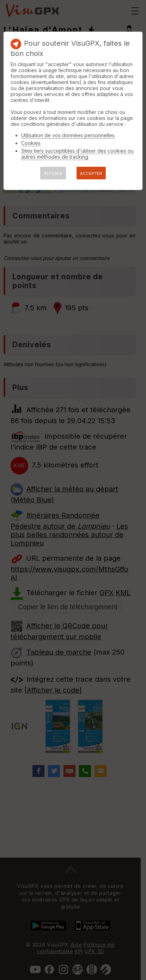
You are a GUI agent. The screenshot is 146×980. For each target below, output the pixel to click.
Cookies (31, 143)
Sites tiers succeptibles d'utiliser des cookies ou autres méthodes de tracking (77, 154)
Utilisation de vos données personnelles (68, 135)
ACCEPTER (91, 173)
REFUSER (53, 173)
